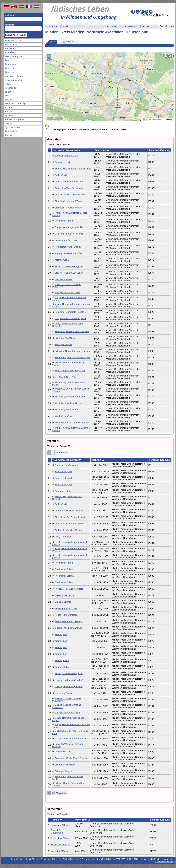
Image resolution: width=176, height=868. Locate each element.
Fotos (8, 60)
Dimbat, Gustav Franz (69, 201)
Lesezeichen (11, 131)
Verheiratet (83, 820)
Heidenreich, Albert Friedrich (69, 234)
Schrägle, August (63, 345)
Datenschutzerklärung (165, 862)
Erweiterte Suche (13, 41)
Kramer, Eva (61, 634)
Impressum (168, 859)
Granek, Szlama (63, 602)
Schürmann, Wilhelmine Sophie (73, 358)
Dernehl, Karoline (69, 188)
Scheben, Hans (65, 338)
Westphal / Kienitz (60, 851)
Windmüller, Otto (63, 416)
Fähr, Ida (63, 537)
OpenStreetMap (155, 119)
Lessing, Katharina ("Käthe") (69, 273)
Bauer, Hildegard (63, 472)
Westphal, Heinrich (70, 397)
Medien (131, 26)
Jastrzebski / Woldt (60, 838)
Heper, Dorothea (66, 240)
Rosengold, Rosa (63, 752)
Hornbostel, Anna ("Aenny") (69, 247)
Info (148, 26)
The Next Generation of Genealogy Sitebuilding (53, 859)
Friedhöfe (10, 92)
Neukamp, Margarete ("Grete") (70, 312)
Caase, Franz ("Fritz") (70, 182)
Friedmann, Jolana (64, 569)
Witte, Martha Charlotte (72, 423)
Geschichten (11, 72)
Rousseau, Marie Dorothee (72, 331)
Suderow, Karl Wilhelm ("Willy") (70, 371)
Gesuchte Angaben (14, 56)
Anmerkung (68, 42)
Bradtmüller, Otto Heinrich (73, 169)
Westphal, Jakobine (68, 403)
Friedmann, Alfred (64, 221)
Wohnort (98, 460)
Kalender (9, 108)
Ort (53, 42)
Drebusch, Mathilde (68, 208)
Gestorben (102, 150)
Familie (57, 820)
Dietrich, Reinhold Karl (70, 195)
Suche (66, 26)
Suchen (114, 26)
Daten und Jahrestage (16, 104)
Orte (7, 96)
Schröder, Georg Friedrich (72, 351)
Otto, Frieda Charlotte (70, 318)
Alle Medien (11, 88)
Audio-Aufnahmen (14, 76)
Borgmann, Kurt (63, 491)
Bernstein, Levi (62, 162)
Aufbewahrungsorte (15, 119)
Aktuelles (10, 52)
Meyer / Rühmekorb (61, 845)
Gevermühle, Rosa (64, 595)
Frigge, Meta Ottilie (69, 227)
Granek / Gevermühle (57, 831)
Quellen (9, 115)
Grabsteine (10, 68)
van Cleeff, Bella (65, 377)
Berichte (9, 112)
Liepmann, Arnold (64, 279)
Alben (8, 84)
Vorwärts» (62, 453)
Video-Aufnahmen (14, 80)
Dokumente (11, 64)
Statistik (9, 123)
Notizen (9, 100)
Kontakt (9, 135)
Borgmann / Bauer (60, 825)
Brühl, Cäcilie (61, 175)
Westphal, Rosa (67, 410)
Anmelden (10, 48)
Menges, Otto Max (67, 292)
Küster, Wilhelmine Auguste (69, 266)
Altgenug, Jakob (66, 156)
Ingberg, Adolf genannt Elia (68, 253)
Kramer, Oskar (62, 260)
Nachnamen (11, 44)
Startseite (53, 26)
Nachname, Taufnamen (67, 150)
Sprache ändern (13, 127)
